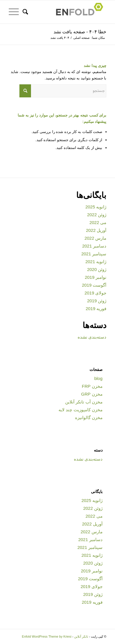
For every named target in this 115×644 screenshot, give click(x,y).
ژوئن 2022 (97, 215)
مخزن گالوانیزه (89, 417)
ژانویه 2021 (96, 262)
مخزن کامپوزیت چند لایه (81, 410)
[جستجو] (28, 12)
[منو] (16, 12)
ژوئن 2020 (97, 269)
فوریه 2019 (96, 309)
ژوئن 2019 (97, 301)
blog (98, 378)
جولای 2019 (96, 293)
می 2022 (98, 222)
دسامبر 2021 (94, 246)
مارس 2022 (96, 238)
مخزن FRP (92, 386)
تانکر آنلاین (81, 636)
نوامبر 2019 (96, 277)
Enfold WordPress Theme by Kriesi (47, 636)
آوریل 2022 (96, 230)
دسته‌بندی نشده (92, 337)
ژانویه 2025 (96, 207)
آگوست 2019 (94, 285)
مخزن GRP (92, 394)
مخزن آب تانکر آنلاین (84, 402)
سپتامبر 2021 (94, 254)
